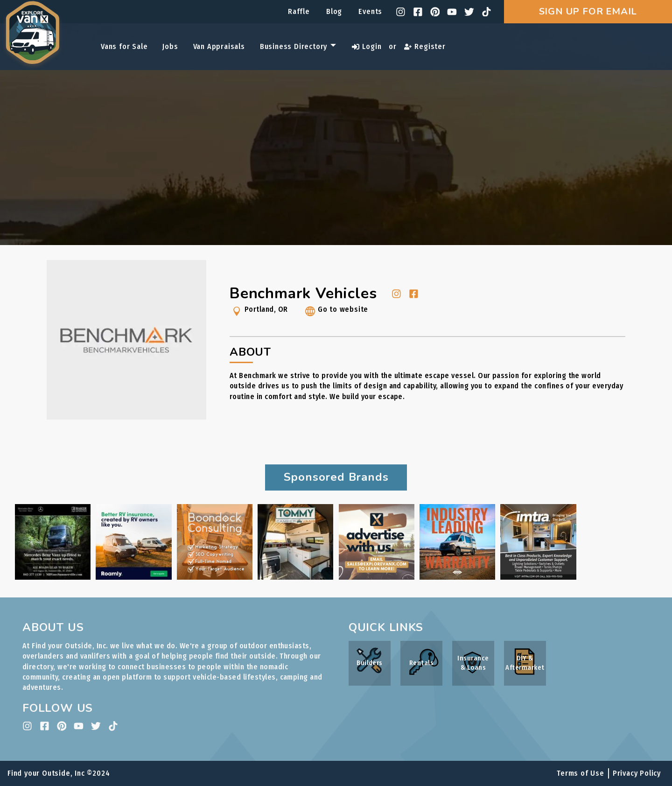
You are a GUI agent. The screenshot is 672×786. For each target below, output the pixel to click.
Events (370, 11)
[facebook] (418, 12)
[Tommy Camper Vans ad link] (295, 577)
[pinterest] (435, 12)
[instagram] (401, 12)
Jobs (170, 46)
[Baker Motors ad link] (53, 577)
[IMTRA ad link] (538, 577)
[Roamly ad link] (133, 577)
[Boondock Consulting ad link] (215, 577)
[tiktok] (486, 12)
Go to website (336, 313)
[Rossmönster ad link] (457, 577)
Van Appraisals (219, 46)
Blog (334, 11)
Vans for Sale (124, 46)
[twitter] (469, 12)
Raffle (299, 11)
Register (425, 46)
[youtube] (452, 12)
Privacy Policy (637, 773)
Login (367, 46)
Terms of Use (581, 773)
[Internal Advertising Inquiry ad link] (377, 577)
